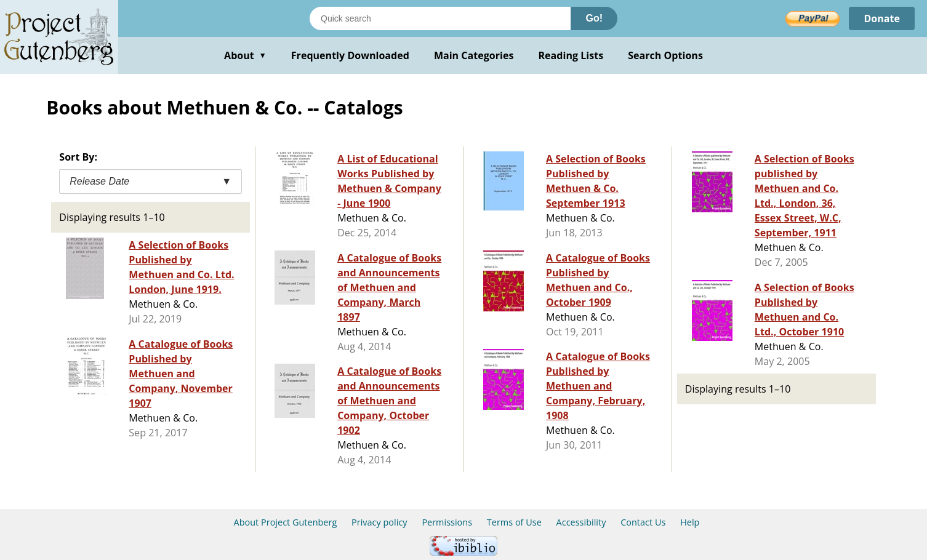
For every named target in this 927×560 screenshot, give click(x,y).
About (245, 55)
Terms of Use (514, 522)
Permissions (447, 522)
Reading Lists (571, 55)
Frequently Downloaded (350, 55)
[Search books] (440, 18)
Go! (594, 18)
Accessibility (581, 522)
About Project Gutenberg (286, 522)
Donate (882, 18)
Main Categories (474, 55)
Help (690, 522)
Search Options (665, 55)
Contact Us (643, 522)
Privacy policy (379, 522)
